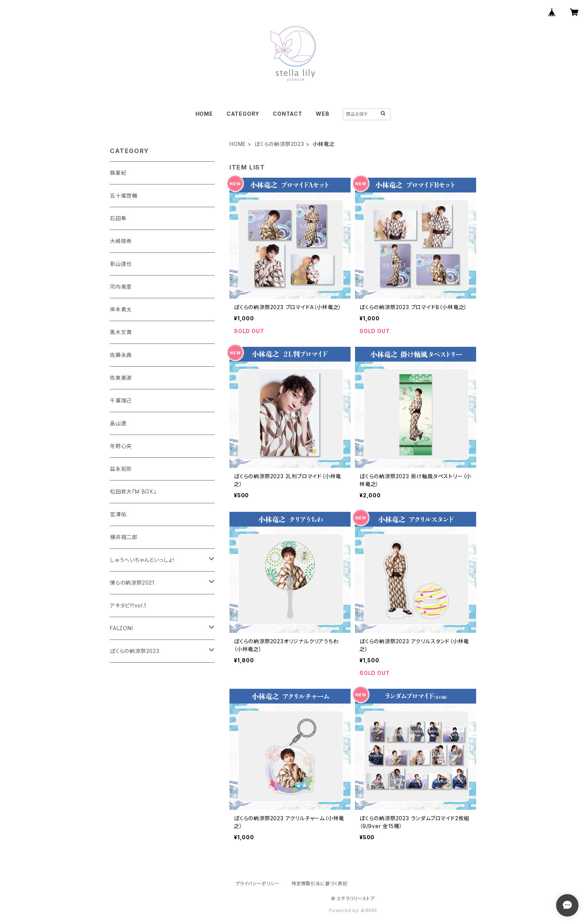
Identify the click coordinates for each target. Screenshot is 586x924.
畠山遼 (118, 423)
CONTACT (288, 114)
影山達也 (121, 264)
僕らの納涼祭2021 (132, 583)
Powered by (353, 910)
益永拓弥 (121, 469)
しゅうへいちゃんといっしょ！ (143, 560)
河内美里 (121, 287)
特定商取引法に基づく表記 (320, 883)
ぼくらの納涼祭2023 (279, 144)
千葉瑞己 (121, 400)
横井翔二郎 (124, 537)
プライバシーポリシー (257, 883)
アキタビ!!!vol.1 (128, 605)
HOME (204, 114)
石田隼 (118, 218)
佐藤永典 (121, 355)
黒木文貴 (121, 332)
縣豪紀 (118, 173)
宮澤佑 (118, 514)
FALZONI (121, 628)
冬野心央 (121, 446)
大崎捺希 (121, 241)
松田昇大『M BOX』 (133, 491)
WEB (323, 114)
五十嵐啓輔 (124, 195)
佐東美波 (121, 378)
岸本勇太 (121, 309)
